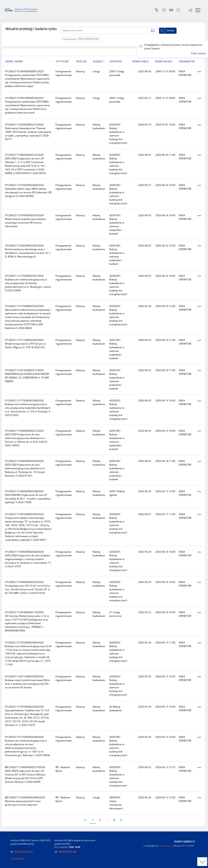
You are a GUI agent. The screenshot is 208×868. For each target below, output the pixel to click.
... (107, 820)
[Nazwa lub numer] (109, 30)
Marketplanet (165, 846)
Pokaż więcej (198, 53)
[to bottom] (202, 862)
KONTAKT (17, 859)
